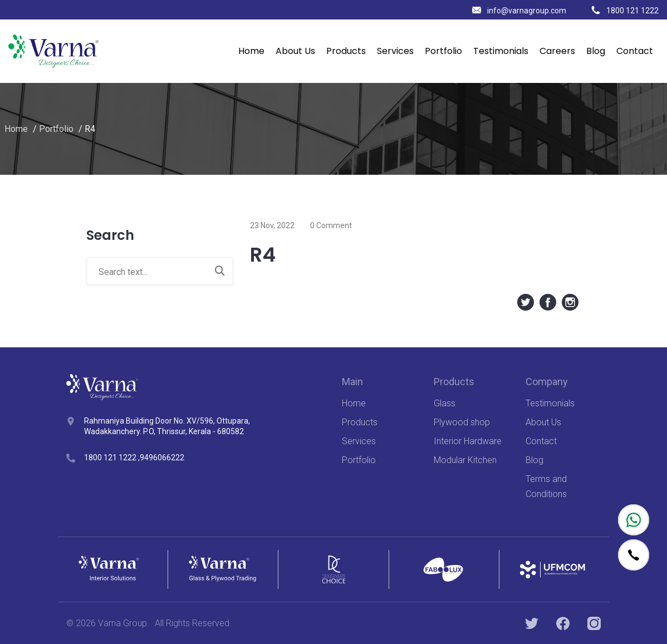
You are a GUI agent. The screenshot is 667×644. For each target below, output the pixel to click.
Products (346, 51)
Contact (635, 51)
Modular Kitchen (465, 460)
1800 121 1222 (625, 11)
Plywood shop (462, 422)
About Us (295, 51)
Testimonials (501, 51)
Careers (557, 51)
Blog (596, 51)
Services (395, 51)
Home (251, 51)
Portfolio (443, 51)
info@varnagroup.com (519, 11)
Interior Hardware (468, 441)
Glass (445, 403)
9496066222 (162, 458)
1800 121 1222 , (112, 458)
